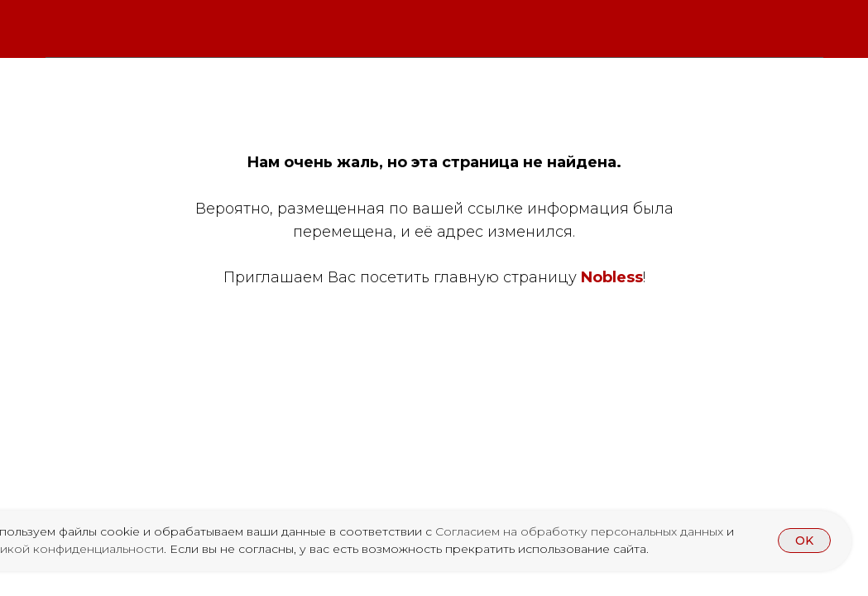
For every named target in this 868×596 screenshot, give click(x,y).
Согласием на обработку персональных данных (581, 531)
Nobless (612, 277)
